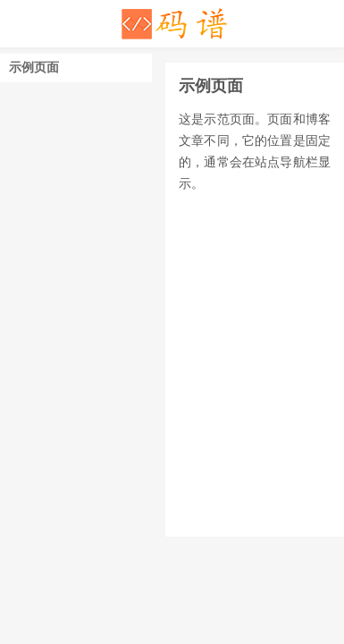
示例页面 (34, 68)
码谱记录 (172, 24)
